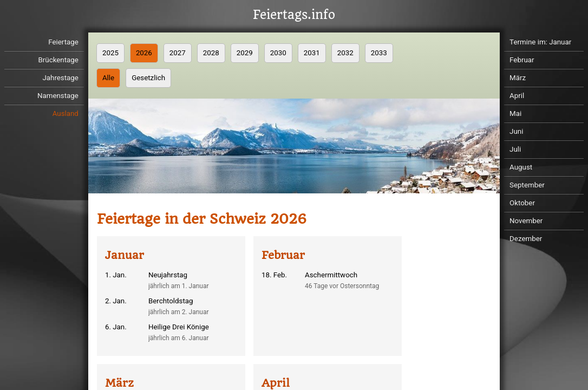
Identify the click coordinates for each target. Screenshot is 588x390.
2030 (278, 53)
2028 (211, 53)
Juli (515, 149)
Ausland (66, 113)
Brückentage (58, 60)
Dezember (526, 239)
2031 (312, 53)
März (518, 78)
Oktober (522, 203)
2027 (178, 53)
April (517, 96)
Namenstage (58, 96)
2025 (110, 53)
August (521, 167)
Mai (515, 113)
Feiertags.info (294, 15)
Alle (108, 78)
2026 (144, 53)
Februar (522, 60)
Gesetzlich (148, 78)
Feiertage (63, 42)
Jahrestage (60, 78)
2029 (245, 53)
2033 (379, 53)
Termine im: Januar (540, 42)
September (527, 185)
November (526, 221)
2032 (345, 53)
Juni (516, 131)
